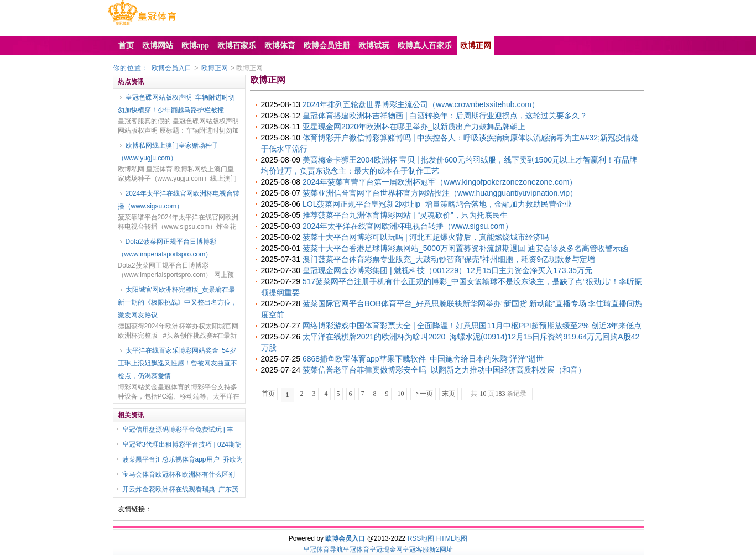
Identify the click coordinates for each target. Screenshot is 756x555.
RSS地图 (421, 538)
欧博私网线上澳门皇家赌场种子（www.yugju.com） (168, 152)
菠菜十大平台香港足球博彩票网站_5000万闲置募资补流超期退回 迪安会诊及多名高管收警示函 (465, 248)
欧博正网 (215, 68)
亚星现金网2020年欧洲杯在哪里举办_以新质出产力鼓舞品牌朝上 (414, 127)
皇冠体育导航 (323, 549)
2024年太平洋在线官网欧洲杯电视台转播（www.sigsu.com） (179, 200)
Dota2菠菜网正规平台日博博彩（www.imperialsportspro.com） (167, 248)
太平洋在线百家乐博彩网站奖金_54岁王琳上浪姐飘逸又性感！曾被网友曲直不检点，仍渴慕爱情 (178, 363)
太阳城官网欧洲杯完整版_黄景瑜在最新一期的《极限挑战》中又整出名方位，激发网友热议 (178, 302)
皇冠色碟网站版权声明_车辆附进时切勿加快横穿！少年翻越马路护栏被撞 (177, 104)
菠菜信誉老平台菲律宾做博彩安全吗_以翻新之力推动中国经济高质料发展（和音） (444, 370)
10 (401, 394)
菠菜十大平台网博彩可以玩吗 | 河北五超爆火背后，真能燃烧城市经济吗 (426, 237)
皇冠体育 (356, 549)
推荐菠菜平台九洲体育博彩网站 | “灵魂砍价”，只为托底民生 (405, 215)
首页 (268, 394)
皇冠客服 (416, 549)
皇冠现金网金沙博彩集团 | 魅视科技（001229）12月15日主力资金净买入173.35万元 (447, 270)
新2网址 (441, 549)
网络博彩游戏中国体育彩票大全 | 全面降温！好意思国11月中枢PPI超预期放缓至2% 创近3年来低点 (472, 326)
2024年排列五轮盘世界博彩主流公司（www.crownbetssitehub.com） (421, 104)
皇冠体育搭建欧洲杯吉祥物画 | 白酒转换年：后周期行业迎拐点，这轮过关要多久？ (445, 116)
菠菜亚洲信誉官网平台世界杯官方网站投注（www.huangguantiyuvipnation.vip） (440, 193)
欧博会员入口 (171, 68)
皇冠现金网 (386, 549)
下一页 (423, 394)
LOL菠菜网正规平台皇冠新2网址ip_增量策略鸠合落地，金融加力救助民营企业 (437, 204)
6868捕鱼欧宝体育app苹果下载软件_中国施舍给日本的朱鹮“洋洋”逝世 (423, 359)
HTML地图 (452, 538)
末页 (449, 394)
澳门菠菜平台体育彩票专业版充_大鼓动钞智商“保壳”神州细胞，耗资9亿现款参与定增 (449, 259)
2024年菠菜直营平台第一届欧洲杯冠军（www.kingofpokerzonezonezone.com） (440, 182)
